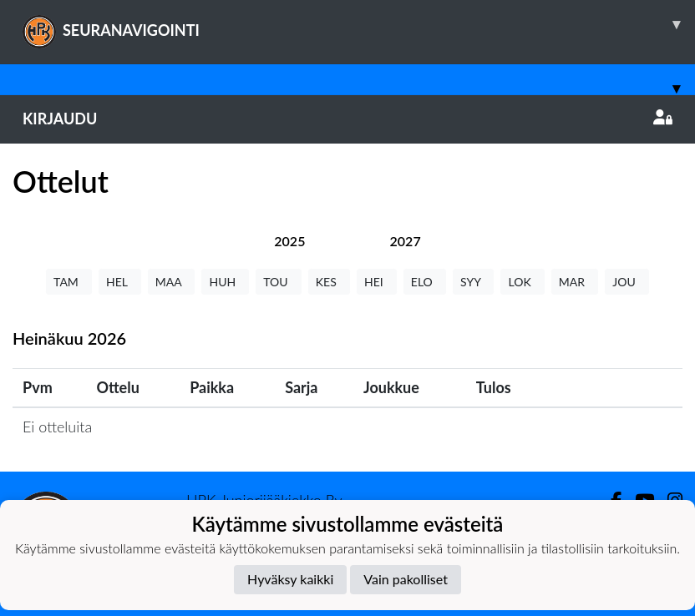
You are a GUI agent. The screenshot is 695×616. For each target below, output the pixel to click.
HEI (377, 282)
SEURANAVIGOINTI (359, 24)
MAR (575, 282)
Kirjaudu (347, 119)
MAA (172, 282)
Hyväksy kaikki (290, 579)
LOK (522, 282)
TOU (279, 282)
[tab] (289, 241)
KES (329, 282)
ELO (425, 282)
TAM (69, 282)
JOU (627, 282)
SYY (473, 282)
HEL (120, 282)
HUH (225, 282)
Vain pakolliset (406, 579)
